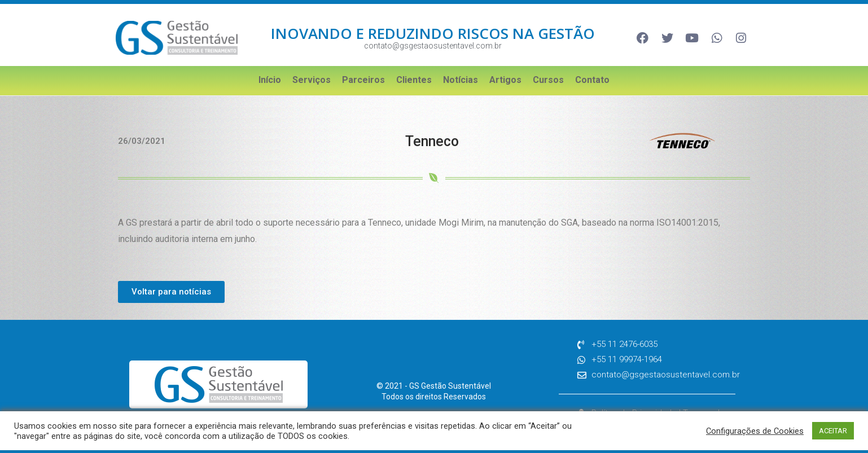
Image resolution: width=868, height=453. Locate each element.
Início (270, 80)
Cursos (548, 80)
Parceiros (363, 80)
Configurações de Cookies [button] (755, 431)
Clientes (414, 80)
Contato (592, 80)
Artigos (505, 80)
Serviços (312, 80)
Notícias (461, 80)
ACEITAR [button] (833, 431)
